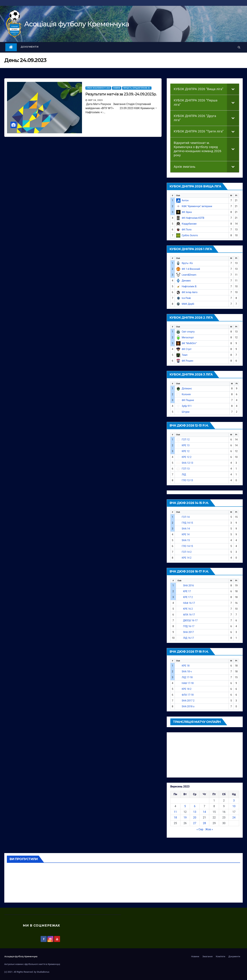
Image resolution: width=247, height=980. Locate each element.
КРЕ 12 (186, 451)
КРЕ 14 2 (187, 558)
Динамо (186, 281)
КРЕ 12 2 (187, 457)
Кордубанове (189, 224)
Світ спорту (188, 332)
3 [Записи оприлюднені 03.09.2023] (234, 801)
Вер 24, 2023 (96, 100)
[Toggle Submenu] (233, 89)
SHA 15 (186, 540)
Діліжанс (187, 389)
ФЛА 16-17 (189, 615)
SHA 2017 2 (188, 701)
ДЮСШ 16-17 (190, 620)
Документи (30, 47)
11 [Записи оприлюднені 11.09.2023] (175, 812)
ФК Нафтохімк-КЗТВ (193, 218)
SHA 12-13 (187, 463)
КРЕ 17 (187, 591)
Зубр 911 (187, 406)
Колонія (186, 394)
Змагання (207, 956)
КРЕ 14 (186, 534)
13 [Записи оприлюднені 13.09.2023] (195, 812)
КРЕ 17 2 (188, 597)
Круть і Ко (187, 263)
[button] (239, 47)
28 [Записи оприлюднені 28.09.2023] (204, 823)
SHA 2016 (188, 585)
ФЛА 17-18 (188, 695)
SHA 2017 (188, 632)
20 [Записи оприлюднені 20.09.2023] (195, 818)
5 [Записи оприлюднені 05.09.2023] (185, 806)
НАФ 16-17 (189, 603)
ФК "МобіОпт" (189, 343)
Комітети (220, 956)
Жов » (209, 829)
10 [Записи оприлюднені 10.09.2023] (234, 806)
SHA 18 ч (187, 671)
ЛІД (184, 474)
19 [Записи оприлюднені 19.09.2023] (185, 818)
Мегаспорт (188, 337)
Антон (185, 200)
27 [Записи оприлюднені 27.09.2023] (195, 823)
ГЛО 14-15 (187, 546)
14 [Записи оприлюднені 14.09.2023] (204, 812)
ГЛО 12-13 (187, 480)
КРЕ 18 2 (187, 689)
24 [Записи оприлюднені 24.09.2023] (234, 818)
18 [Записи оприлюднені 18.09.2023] (175, 818)
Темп (185, 355)
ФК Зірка (187, 212)
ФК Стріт (187, 349)
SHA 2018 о (188, 706)
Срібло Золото (190, 235)
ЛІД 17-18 (187, 677)
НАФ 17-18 (188, 683)
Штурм (186, 412)
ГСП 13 (186, 469)
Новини (117, 88)
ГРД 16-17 (189, 626)
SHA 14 (186, 529)
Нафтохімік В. (189, 286)
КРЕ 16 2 (188, 609)
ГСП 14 (186, 517)
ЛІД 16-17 (188, 638)
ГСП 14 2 (187, 552)
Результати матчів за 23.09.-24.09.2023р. (121, 94)
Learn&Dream (189, 275)
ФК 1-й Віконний (191, 269)
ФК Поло (187, 230)
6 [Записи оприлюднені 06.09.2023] (195, 806)
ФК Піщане (188, 400)
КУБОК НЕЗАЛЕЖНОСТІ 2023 (98, 88)
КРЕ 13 (186, 445)
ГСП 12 (186, 440)
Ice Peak (186, 298)
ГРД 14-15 (187, 523)
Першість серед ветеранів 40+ (137, 88)
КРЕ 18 (186, 666)
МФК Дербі (188, 304)
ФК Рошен (188, 361)
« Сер (200, 829)
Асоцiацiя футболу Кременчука (77, 24)
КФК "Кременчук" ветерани (197, 206)
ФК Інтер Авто (190, 292)
